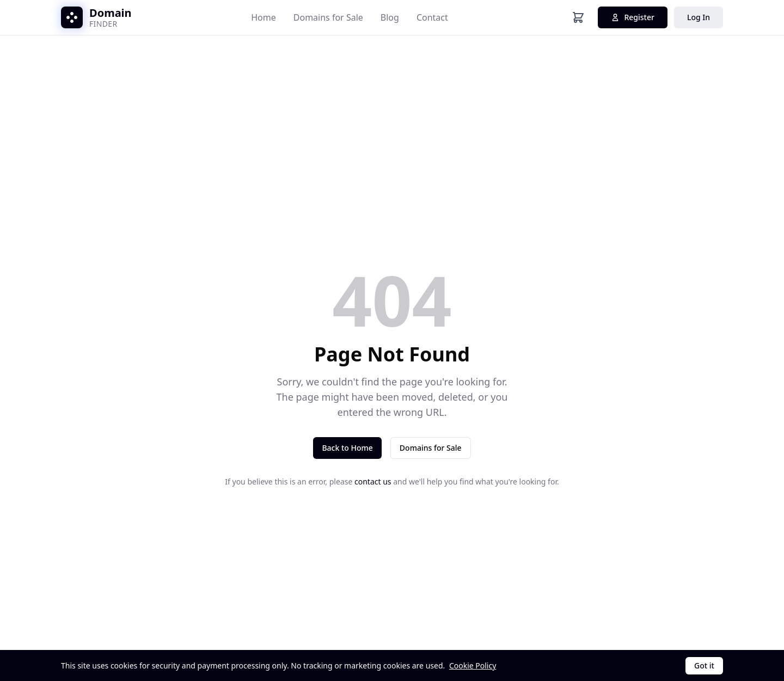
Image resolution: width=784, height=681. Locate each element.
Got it (704, 665)
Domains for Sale (328, 17)
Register (632, 17)
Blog (390, 17)
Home (264, 17)
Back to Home (347, 448)
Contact (432, 17)
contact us (373, 481)
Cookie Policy (473, 665)
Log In (699, 17)
